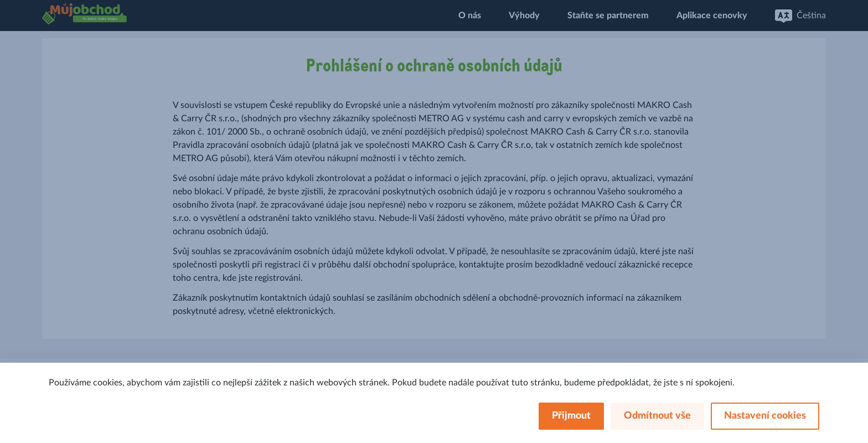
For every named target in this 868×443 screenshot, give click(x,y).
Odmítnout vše (657, 416)
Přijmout (571, 416)
